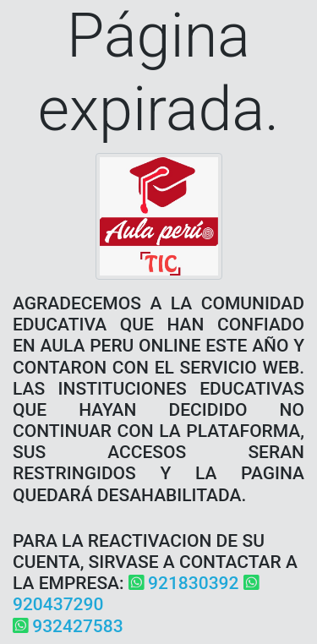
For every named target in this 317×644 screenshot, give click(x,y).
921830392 (184, 583)
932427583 (68, 626)
